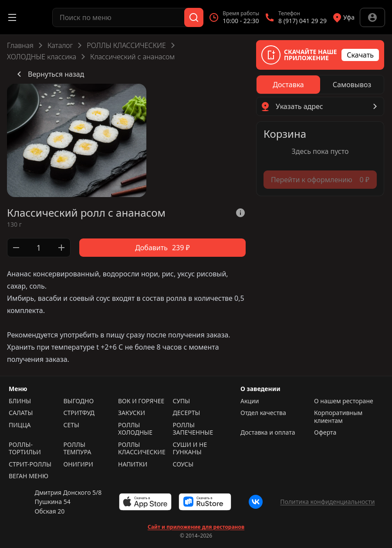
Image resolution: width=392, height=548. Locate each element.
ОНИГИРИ (78, 464)
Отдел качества (263, 413)
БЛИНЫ (20, 401)
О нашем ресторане (344, 401)
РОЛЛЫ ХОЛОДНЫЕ (135, 429)
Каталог (60, 45)
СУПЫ (182, 401)
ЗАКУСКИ (132, 413)
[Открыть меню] (12, 17)
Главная (20, 45)
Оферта (325, 432)
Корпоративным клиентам (338, 417)
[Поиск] (194, 17)
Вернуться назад (49, 74)
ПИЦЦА (20, 425)
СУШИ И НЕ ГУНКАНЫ (190, 448)
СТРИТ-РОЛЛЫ (30, 464)
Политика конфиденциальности (327, 502)
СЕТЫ (71, 425)
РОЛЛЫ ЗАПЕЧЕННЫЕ (193, 429)
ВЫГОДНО (79, 401)
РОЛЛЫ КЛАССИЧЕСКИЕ (126, 45)
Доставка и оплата (268, 432)
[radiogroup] (320, 85)
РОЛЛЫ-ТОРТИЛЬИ (25, 448)
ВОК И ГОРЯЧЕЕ (141, 401)
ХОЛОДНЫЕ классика (42, 57)
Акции (250, 401)
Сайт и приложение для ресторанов (196, 527)
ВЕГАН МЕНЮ (29, 476)
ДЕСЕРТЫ (187, 413)
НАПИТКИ (133, 464)
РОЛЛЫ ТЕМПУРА (78, 448)
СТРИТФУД (79, 413)
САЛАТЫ (21, 413)
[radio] (288, 85)
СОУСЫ (183, 464)
